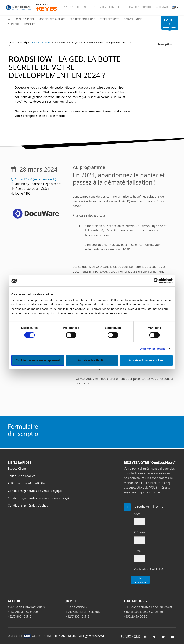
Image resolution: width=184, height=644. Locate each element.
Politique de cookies (22, 476)
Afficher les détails (153, 349)
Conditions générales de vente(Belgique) (36, 491)
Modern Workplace (52, 19)
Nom (137, 514)
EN (175, 7)
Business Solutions (82, 19)
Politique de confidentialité (26, 483)
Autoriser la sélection (92, 360)
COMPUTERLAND (56, 636)
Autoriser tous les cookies (146, 360)
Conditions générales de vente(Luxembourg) (38, 498)
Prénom (139, 532)
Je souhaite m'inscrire (149, 506)
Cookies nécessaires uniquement (38, 360)
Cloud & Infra (25, 19)
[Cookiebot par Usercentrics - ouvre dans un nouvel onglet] (156, 281)
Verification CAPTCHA (149, 569)
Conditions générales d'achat (28, 506)
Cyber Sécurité (109, 19)
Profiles (29, 24)
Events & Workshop (40, 43)
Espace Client (17, 469)
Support (14, 24)
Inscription (165, 44)
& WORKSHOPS (170, 24)
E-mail (138, 551)
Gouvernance (133, 19)
